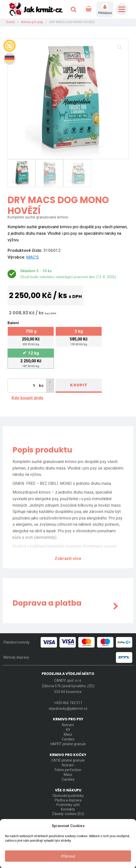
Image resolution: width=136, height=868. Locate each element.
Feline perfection (68, 770)
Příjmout (68, 856)
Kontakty (68, 809)
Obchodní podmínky (68, 796)
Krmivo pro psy (32, 22)
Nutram (68, 725)
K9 (68, 729)
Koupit (79, 385)
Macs (68, 734)
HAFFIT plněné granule (68, 744)
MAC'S (32, 257)
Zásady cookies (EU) (68, 814)
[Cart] (89, 9)
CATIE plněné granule (68, 760)
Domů (10, 22)
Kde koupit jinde (27, 397)
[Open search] (74, 9)
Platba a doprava (68, 800)
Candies (68, 739)
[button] (120, 47)
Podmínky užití (68, 805)
